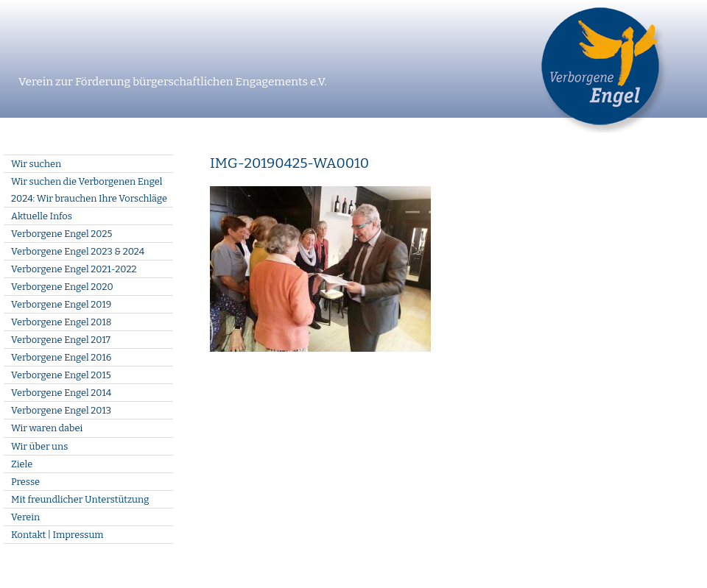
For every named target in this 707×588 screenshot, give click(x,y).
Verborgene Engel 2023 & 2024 (78, 251)
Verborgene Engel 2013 (61, 410)
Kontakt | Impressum (57, 535)
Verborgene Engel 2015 (61, 375)
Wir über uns (39, 446)
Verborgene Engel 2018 (61, 322)
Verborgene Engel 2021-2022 (74, 269)
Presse (25, 482)
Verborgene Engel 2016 (61, 357)
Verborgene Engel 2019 (61, 304)
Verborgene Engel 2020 (62, 287)
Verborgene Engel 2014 (61, 393)
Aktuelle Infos (42, 216)
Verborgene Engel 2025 (61, 234)
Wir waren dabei (47, 428)
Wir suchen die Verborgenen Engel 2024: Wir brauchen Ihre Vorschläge (89, 190)
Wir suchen (36, 164)
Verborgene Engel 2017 (61, 340)
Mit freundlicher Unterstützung (80, 499)
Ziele (22, 464)
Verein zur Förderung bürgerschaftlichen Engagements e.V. (173, 82)
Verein (25, 517)
